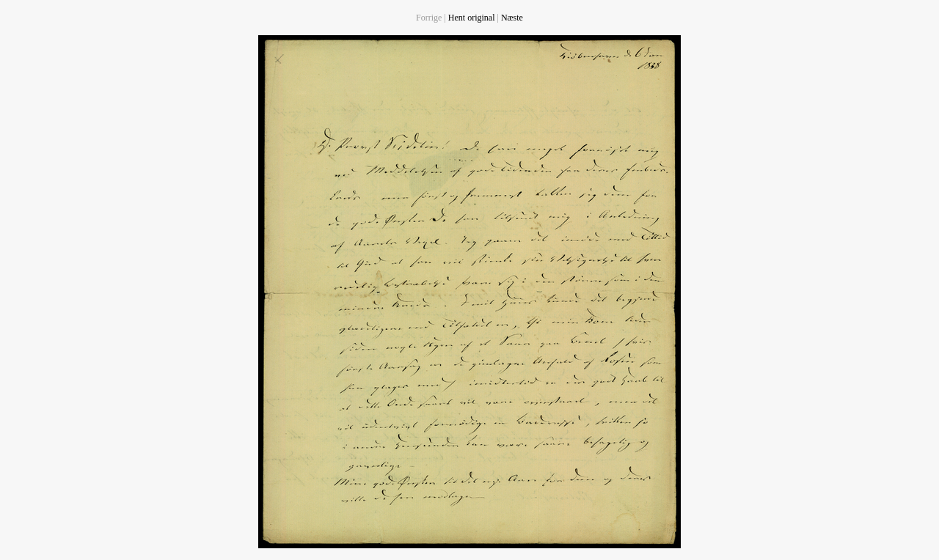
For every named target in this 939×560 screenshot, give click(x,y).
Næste (512, 18)
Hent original (472, 18)
